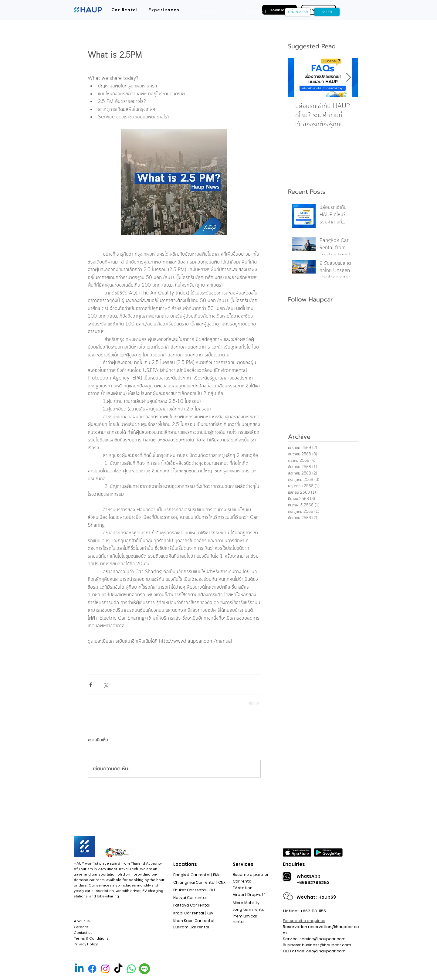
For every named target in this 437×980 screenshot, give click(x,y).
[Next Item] (348, 78)
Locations (185, 864)
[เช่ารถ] (327, 12)
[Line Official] (144, 969)
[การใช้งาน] (166, 12)
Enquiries (294, 864)
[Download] (279, 10)
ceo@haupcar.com (326, 951)
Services (243, 864)
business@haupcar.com (327, 945)
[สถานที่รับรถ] (209, 12)
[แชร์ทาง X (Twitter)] (105, 685)
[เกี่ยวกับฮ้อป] (255, 12)
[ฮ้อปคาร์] (125, 12)
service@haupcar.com (323, 939)
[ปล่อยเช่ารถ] (298, 12)
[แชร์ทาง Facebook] (91, 685)
